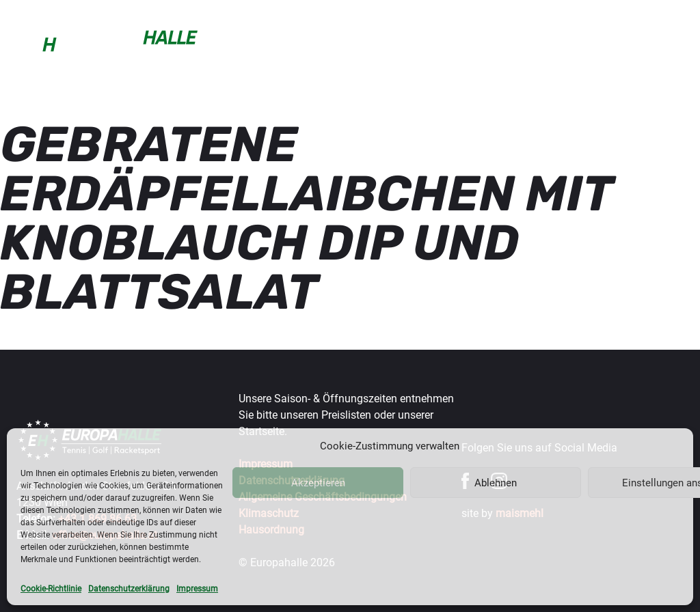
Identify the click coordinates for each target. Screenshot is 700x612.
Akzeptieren (318, 483)
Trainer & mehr (364, 43)
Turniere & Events (514, 43)
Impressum (197, 589)
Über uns (668, 43)
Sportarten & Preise (291, 43)
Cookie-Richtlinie (51, 589)
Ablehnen (496, 483)
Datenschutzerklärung (129, 589)
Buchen (220, 37)
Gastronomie (600, 37)
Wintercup (440, 37)
